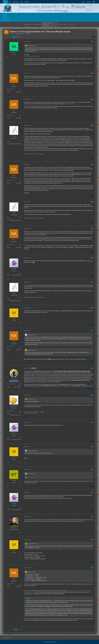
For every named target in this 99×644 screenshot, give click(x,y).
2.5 (34, 24)
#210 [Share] (92, 308)
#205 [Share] (92, 164)
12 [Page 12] (17, 37)
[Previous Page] (5, 37)
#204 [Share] (92, 125)
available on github (70, 104)
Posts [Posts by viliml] (8, 323)
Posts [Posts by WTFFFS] (8, 485)
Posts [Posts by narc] (8, 91)
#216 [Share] (92, 469)
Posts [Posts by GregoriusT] (8, 385)
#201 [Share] (92, 41)
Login (83, 2)
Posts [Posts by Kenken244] (8, 532)
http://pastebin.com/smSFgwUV (32, 56)
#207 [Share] (92, 229)
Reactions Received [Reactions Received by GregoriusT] (11, 384)
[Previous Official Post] (88, 389)
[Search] (94, 2)
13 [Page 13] (19, 37)
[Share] (94, 37)
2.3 (32, 24)
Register (89, 2)
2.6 (37, 24)
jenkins (55, 23)
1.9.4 (64, 24)
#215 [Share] (92, 447)
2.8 (42, 24)
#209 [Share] (92, 282)
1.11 (70, 24)
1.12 (73, 24)
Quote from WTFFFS (32, 544)
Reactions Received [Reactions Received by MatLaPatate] (11, 411)
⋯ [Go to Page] (10, 37)
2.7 (39, 24)
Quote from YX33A (32, 335)
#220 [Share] (92, 568)
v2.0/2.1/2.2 (27, 24)
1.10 (67, 24)
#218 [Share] (92, 517)
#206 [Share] (92, 202)
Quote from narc (31, 46)
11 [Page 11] (15, 37)
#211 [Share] (92, 331)
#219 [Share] (92, 540)
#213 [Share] (92, 395)
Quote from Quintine (32, 451)
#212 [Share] (92, 368)
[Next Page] (22, 37)
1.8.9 (61, 24)
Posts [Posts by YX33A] (8, 141)
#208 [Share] (92, 258)
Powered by (50, 642)
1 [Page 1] (8, 37)
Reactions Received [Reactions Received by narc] (11, 89)
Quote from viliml (31, 350)
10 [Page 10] (12, 37)
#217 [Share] (92, 492)
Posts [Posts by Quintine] (8, 273)
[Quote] (92, 67)
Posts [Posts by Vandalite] (8, 57)
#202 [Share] (92, 73)
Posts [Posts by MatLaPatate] (8, 412)
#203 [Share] (92, 99)
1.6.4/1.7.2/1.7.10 (54, 24)
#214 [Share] (92, 422)
